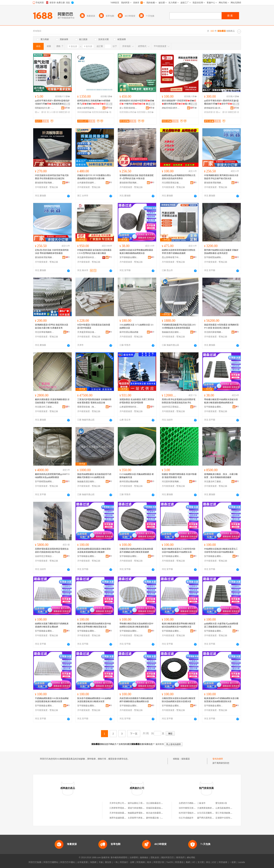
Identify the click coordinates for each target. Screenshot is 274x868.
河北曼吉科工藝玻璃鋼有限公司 (45, 407)
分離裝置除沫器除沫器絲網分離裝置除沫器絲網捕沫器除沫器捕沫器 (179, 700)
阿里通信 (179, 862)
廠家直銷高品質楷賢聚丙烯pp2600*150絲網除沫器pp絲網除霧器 (52, 476)
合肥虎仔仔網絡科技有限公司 (192, 803)
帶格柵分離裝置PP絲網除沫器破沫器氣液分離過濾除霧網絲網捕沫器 (221, 401)
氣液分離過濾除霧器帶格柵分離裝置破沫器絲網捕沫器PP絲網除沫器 (179, 625)
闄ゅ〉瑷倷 (41, 112)
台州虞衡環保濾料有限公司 (87, 183)
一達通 (233, 862)
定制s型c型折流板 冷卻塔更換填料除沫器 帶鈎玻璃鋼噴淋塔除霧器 (52, 252)
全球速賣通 (82, 862)
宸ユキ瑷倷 (52, 112)
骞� (67, 108)
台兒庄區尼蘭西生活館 (208, 813)
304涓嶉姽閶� (84, 112)
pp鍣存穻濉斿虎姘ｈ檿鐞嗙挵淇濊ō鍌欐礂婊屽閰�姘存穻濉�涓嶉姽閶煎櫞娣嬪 (221, 102)
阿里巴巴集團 (35, 862)
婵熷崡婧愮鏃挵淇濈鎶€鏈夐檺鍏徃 (214, 108)
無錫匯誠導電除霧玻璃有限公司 (142, 813)
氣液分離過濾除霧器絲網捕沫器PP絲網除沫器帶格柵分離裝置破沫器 (94, 625)
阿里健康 (223, 862)
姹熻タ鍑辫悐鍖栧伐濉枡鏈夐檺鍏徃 (87, 108)
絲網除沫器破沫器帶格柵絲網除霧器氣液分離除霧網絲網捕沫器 (136, 252)
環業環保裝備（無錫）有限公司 (87, 407)
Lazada (241, 862)
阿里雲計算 (159, 862)
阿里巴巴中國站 (68, 862)
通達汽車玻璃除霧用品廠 (139, 808)
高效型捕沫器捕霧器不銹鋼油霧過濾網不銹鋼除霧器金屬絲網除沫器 (136, 700)
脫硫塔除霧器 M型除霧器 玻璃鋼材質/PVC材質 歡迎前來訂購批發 (222, 326)
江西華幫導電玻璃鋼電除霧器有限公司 (127, 808)
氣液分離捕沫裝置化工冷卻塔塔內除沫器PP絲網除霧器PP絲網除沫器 (179, 550)
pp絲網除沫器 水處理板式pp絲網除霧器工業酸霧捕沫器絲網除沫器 (221, 625)
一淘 (116, 862)
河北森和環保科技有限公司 (87, 257)
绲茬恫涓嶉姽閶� (100, 112)
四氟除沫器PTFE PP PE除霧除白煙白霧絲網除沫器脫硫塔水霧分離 (94, 177)
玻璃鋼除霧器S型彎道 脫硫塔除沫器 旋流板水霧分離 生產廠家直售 (52, 326)
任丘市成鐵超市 (186, 818)
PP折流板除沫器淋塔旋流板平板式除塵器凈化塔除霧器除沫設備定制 (52, 177)
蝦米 (149, 862)
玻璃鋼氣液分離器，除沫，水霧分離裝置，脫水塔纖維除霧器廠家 (221, 476)
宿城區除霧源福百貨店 (157, 808)
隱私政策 (155, 858)
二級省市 (201, 803)
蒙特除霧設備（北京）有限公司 (161, 818)
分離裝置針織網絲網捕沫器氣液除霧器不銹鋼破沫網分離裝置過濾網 (136, 550)
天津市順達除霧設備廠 (120, 813)
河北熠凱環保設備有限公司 (171, 183)
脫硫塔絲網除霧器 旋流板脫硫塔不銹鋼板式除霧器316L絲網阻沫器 (94, 476)
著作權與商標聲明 (119, 858)
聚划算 (108, 862)
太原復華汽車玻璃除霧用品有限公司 (145, 818)
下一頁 (134, 734)
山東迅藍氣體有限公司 (226, 808)
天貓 (101, 862)
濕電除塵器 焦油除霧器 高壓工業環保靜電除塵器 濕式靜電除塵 (137, 401)
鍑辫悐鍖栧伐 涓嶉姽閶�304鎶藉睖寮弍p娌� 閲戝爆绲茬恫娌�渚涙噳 (94, 102)
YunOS (170, 862)
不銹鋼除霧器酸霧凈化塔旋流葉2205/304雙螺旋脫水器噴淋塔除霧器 (179, 326)
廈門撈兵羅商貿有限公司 (209, 818)
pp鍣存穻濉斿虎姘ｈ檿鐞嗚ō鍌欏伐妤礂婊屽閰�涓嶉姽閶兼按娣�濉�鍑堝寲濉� (52, 102)
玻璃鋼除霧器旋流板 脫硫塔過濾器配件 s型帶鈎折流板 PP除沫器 (137, 177)
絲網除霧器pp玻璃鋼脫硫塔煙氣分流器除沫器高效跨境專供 (179, 177)
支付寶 (201, 862)
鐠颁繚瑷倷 (210, 112)
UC (194, 862)
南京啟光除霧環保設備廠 (158, 813)
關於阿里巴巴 (168, 858)
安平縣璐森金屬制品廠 (129, 257)
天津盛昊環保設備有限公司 (87, 332)
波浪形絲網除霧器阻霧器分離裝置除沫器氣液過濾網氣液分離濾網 (94, 550)
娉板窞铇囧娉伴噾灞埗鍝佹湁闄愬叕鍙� (171, 108)
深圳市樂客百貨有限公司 (190, 808)
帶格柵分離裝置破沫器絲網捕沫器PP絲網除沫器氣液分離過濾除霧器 (136, 625)
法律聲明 (134, 858)
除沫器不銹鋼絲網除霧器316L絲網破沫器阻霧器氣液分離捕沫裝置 (94, 700)
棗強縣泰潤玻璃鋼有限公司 (45, 183)
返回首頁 (160, 744)
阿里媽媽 (141, 862)
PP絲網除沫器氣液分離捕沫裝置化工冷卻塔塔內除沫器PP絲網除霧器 (221, 550)
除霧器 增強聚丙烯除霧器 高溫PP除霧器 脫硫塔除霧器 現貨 (179, 476)
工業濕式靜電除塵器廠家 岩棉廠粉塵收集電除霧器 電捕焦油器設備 (94, 401)
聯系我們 (180, 858)
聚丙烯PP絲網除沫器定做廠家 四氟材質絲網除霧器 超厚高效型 (221, 252)
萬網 (188, 862)
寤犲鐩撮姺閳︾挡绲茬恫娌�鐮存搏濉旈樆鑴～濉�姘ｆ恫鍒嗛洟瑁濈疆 (179, 102)
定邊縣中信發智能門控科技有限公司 (232, 818)
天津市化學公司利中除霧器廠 (123, 803)
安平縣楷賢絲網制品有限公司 (214, 257)
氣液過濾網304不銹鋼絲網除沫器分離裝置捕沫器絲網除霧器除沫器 (221, 700)
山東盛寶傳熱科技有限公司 (129, 407)
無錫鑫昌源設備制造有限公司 (171, 332)
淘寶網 (93, 862)
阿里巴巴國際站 (51, 862)
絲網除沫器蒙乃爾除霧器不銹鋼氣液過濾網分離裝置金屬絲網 (52, 625)
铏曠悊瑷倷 (64, 112)
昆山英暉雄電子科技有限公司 (171, 257)
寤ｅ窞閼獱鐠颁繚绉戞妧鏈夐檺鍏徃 (129, 108)
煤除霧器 (186, 759)
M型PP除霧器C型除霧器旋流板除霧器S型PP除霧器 (94, 326)
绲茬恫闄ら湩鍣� (145, 112)
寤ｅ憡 (67, 104)
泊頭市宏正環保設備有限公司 (171, 407)
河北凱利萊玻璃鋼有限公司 (214, 332)
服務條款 (144, 858)
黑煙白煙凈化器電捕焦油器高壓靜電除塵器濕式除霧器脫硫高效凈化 (179, 401)
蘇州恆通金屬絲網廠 (129, 332)
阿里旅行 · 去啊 (127, 862)
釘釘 (214, 862)
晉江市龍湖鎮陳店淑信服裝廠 (229, 813)
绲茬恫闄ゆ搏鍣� (128, 112)
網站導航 (191, 858)
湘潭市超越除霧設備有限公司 (123, 818)
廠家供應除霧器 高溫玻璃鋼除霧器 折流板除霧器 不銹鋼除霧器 (52, 401)
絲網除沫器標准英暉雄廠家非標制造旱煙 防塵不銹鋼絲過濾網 (179, 252)
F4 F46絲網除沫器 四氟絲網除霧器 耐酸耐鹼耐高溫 (137, 476)
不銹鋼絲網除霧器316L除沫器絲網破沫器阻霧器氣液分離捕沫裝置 (52, 700)
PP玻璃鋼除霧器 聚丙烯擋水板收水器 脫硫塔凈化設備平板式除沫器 (221, 177)
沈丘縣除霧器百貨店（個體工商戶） (163, 803)
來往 (208, 862)
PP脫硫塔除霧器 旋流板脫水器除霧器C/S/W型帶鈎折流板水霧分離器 (94, 252)
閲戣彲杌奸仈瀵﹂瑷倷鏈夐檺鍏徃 (45, 108)
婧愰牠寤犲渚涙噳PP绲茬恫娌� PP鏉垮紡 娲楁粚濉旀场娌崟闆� (137, 102)
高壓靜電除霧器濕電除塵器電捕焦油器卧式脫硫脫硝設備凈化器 (52, 550)
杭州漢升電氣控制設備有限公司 (193, 813)
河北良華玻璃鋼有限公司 (45, 332)
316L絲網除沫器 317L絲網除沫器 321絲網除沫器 (137, 326)
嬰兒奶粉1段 (221, 803)
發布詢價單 (218, 759)
